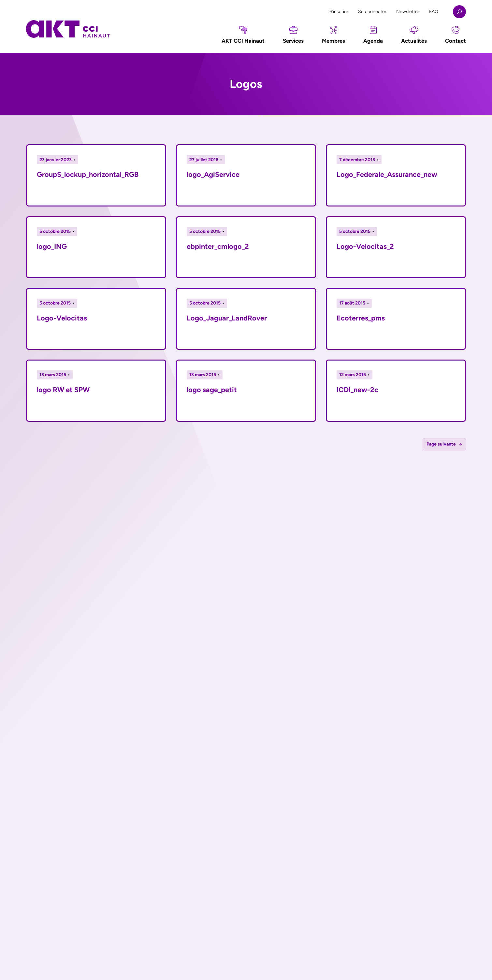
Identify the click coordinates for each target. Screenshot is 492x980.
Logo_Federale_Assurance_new (387, 174)
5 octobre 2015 (55, 231)
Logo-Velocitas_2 (365, 246)
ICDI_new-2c (357, 390)
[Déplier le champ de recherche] (459, 12)
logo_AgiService (213, 174)
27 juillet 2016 (204, 160)
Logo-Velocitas (62, 318)
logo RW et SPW (63, 390)
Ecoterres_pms (361, 318)
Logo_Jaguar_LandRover (227, 318)
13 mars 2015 (53, 375)
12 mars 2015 (353, 375)
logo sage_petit (212, 390)
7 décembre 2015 (357, 160)
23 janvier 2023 (56, 160)
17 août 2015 (352, 303)
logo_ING (52, 246)
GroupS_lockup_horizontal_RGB (88, 174)
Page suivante (444, 444)
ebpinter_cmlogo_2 (218, 246)
